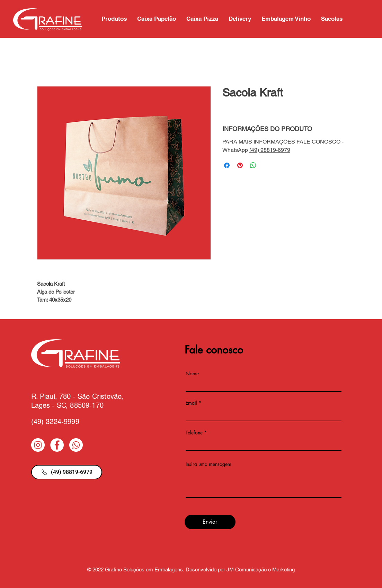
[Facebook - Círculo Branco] (57, 445)
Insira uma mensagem (208, 464)
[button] (332, 19)
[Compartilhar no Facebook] (227, 165)
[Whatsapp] (76, 445)
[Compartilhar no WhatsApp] (253, 165)
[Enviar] (210, 522)
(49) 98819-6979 (270, 150)
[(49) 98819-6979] (67, 472)
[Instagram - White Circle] (38, 445)
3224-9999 (62, 422)
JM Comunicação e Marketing (261, 569)
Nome (192, 374)
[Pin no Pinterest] (240, 165)
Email (191, 403)
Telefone (194, 433)
